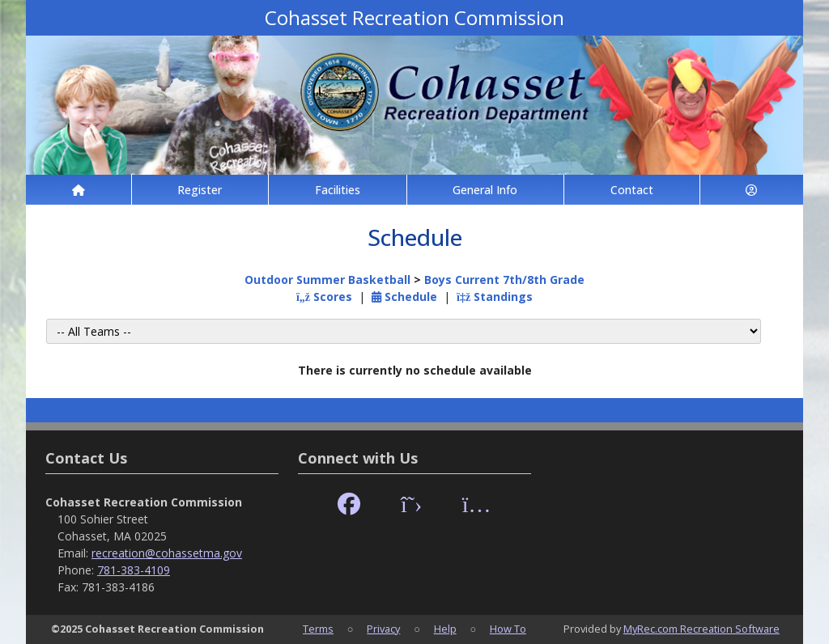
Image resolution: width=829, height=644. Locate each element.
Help (445, 629)
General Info (485, 190)
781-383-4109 (134, 570)
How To (508, 629)
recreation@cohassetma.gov (167, 553)
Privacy (383, 629)
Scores (324, 297)
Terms (318, 629)
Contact (632, 190)
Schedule (404, 297)
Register (200, 190)
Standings (495, 297)
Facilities (338, 190)
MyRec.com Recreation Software (701, 629)
